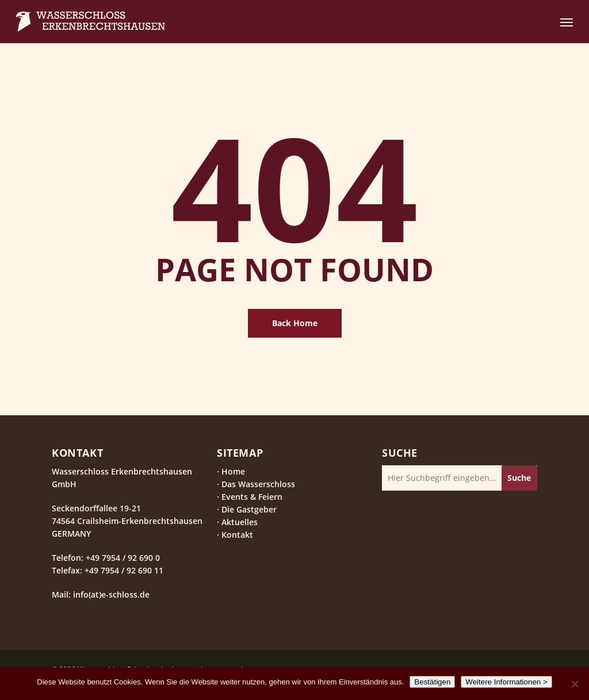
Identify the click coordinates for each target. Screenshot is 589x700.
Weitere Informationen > (506, 682)
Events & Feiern (252, 497)
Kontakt (237, 535)
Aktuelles (240, 522)
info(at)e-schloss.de (110, 594)
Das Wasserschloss (258, 484)
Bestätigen (432, 682)
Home (233, 471)
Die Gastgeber (249, 509)
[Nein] (575, 684)
